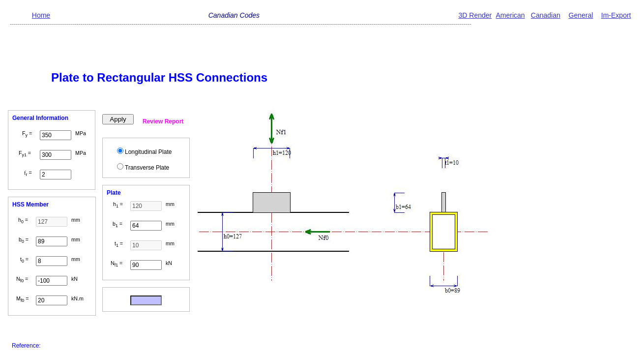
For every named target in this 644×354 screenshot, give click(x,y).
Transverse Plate (147, 168)
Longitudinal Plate (148, 152)
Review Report (163, 121)
